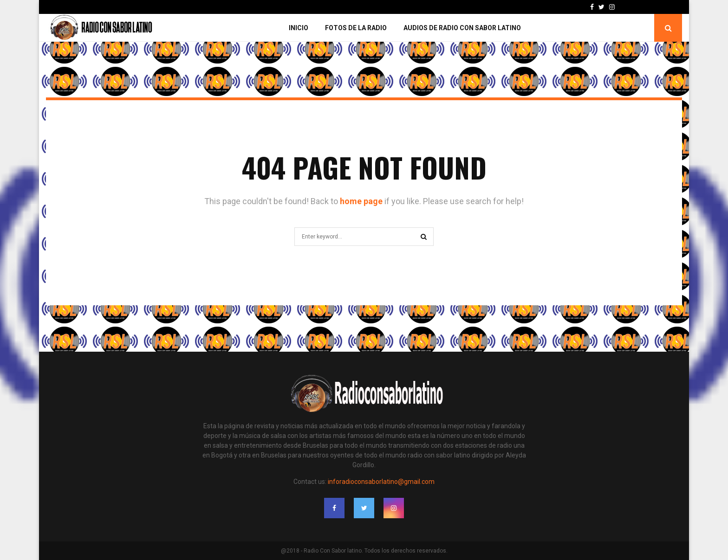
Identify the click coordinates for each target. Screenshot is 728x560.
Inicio (299, 28)
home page (361, 201)
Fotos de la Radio (356, 28)
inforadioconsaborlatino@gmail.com (381, 482)
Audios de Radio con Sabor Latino (462, 28)
